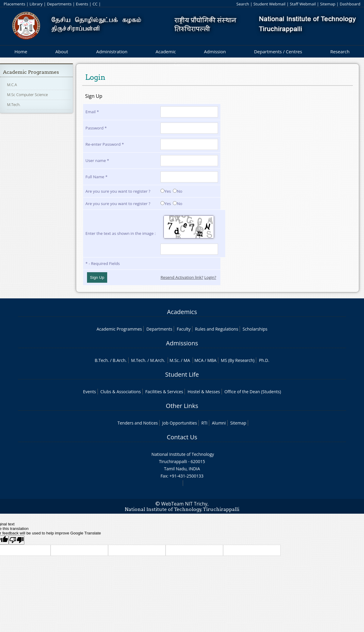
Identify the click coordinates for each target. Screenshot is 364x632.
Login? (210, 277)
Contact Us (182, 437)
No (177, 191)
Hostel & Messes (204, 392)
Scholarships (255, 329)
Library (36, 4)
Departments (59, 4)
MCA (199, 360)
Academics (182, 312)
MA (187, 360)
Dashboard (350, 4)
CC (95, 4)
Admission (215, 51)
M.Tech (138, 360)
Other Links (182, 406)
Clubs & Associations (121, 392)
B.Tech (101, 360)
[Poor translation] (17, 540)
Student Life (182, 374)
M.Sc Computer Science (27, 95)
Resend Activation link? (182, 277)
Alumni (219, 423)
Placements (14, 4)
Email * (92, 112)
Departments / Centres (278, 51)
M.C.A (12, 85)
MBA (212, 360)
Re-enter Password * (105, 144)
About (62, 51)
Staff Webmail (303, 4)
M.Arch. (157, 360)
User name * (97, 160)
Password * (96, 128)
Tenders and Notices (138, 423)
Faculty (184, 329)
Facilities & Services (164, 392)
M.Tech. (14, 104)
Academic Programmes (31, 72)
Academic (166, 51)
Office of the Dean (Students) (253, 392)
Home (21, 51)
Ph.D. (264, 360)
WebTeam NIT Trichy (184, 504)
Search (243, 4)
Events (82, 4)
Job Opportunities (180, 423)
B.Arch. (120, 360)
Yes (166, 191)
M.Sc (174, 360)
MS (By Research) (238, 360)
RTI (204, 423)
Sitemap (328, 4)
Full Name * (96, 177)
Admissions (182, 343)
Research (340, 51)
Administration (112, 51)
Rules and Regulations (216, 329)
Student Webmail (270, 4)
